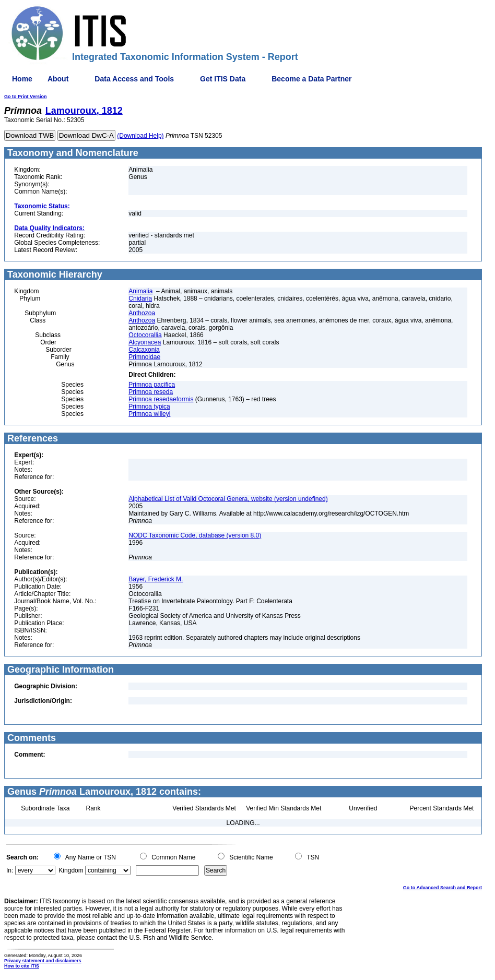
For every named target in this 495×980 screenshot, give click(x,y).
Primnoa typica (149, 407)
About (58, 79)
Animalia (140, 291)
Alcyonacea (145, 342)
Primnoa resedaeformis (161, 399)
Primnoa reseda (151, 392)
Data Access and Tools (134, 79)
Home (22, 79)
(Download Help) (140, 136)
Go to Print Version (26, 97)
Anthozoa (142, 313)
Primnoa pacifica (152, 385)
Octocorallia (145, 335)
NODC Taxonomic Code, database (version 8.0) (195, 535)
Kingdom (71, 870)
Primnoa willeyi (149, 414)
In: (10, 870)
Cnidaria (140, 298)
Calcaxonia (144, 350)
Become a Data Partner (311, 79)
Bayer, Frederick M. (156, 579)
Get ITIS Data (223, 79)
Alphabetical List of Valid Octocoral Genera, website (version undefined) (228, 499)
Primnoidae (144, 357)
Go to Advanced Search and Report (443, 888)
